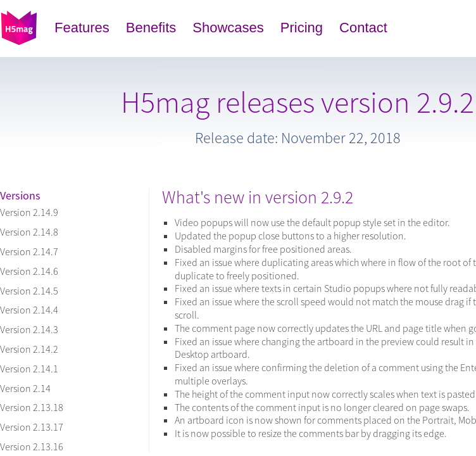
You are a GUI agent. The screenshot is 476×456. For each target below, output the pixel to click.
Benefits (151, 28)
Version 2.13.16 (32, 446)
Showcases (228, 28)
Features (82, 28)
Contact (363, 28)
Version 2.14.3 (29, 329)
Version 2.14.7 (29, 251)
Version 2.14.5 (29, 291)
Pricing (302, 28)
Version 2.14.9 (29, 212)
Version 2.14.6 (29, 271)
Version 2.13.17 (32, 427)
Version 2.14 (25, 388)
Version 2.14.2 (29, 349)
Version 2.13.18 (32, 407)
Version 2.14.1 (29, 369)
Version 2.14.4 (29, 310)
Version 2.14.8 (29, 232)
